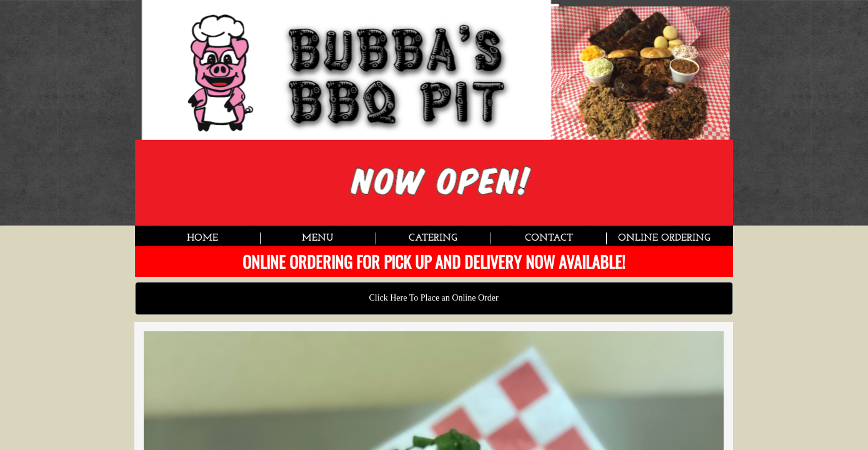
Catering (433, 238)
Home (202, 238)
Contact (549, 238)
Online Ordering (664, 238)
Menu (318, 238)
